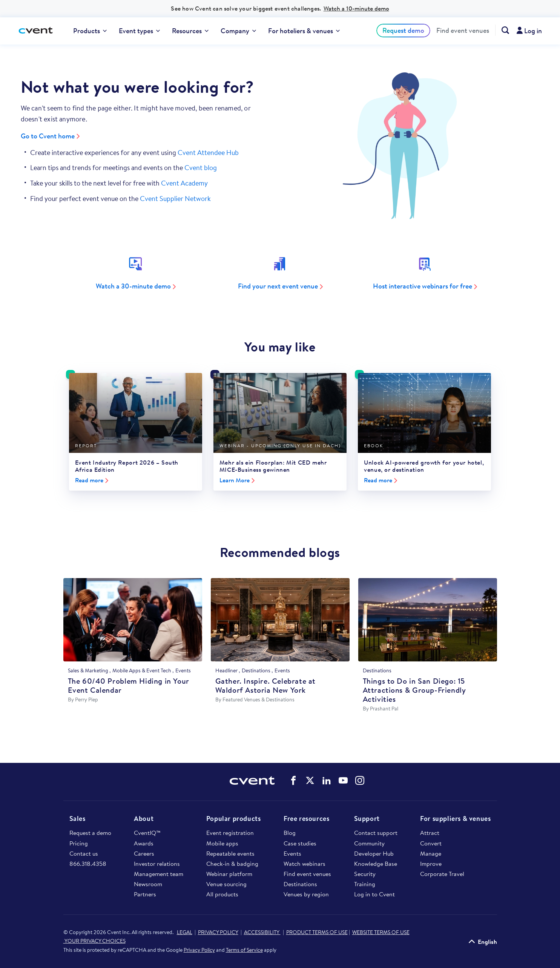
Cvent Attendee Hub (208, 153)
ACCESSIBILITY (262, 932)
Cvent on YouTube (343, 781)
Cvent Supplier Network (175, 199)
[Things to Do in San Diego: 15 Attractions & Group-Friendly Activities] (428, 620)
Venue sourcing (226, 884)
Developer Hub (374, 853)
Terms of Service (244, 950)
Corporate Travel (442, 874)
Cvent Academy (184, 183)
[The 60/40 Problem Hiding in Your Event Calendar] (133, 620)
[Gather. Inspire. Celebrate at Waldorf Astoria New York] (280, 620)
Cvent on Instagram (360, 781)
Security (365, 874)
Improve (431, 864)
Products (90, 31)
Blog (290, 833)
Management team (159, 874)
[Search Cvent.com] (502, 30)
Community (369, 843)
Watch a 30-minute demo (133, 286)
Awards (144, 843)
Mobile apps (222, 843)
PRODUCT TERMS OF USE (317, 932)
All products (222, 894)
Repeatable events (230, 853)
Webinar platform (229, 874)
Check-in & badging (232, 864)
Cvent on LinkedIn (327, 781)
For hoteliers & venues (304, 31)
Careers (144, 853)
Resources (190, 31)
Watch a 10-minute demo (356, 8)
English (487, 942)
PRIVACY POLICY (218, 932)
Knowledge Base (376, 864)
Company (238, 31)
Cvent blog (201, 168)
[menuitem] (90, 31)
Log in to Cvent (374, 894)
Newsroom (148, 884)
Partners (145, 894)
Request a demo (90, 833)
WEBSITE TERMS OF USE (381, 932)
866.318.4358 (88, 864)
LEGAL (185, 932)
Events (292, 853)
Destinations (300, 884)
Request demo (403, 30)
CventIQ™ (147, 833)
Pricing (79, 843)
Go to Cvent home (48, 136)
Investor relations (157, 864)
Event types (139, 31)
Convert (431, 843)
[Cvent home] (37, 31)
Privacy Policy (199, 950)
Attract (430, 833)
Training (365, 884)
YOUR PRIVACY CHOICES (94, 941)
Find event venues (463, 31)
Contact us (84, 853)
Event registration (230, 833)
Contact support (376, 833)
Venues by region (306, 894)
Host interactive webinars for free (423, 286)
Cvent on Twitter (310, 781)
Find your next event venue (278, 286)
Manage (431, 853)
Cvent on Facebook (293, 781)
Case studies (300, 843)
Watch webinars (305, 864)
